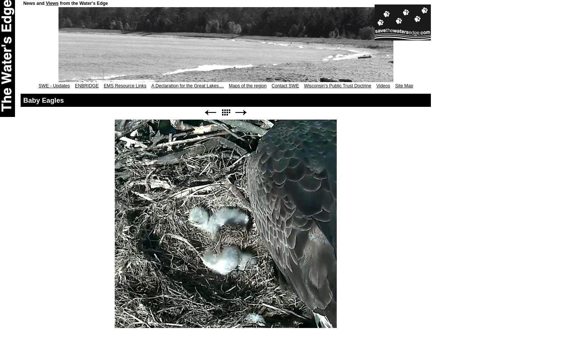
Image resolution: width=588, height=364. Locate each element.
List (226, 113)
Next (241, 113)
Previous (210, 113)
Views (52, 3)
